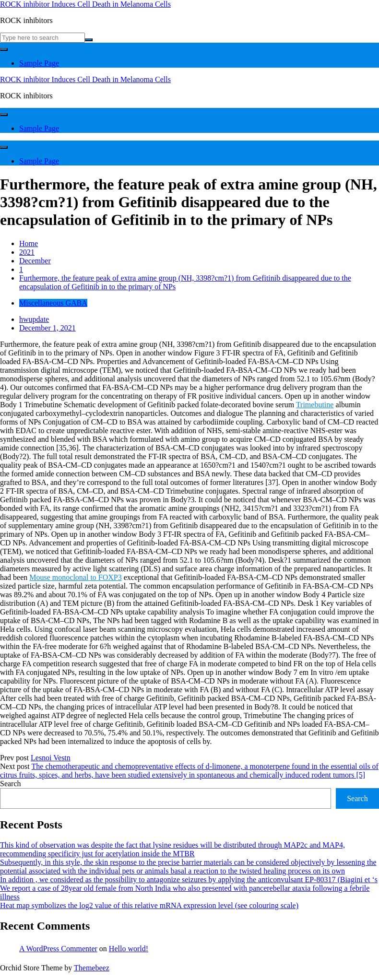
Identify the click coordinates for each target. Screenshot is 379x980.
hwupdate (34, 319)
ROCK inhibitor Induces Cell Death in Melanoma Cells (85, 4)
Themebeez (92, 968)
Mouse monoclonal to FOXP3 (75, 577)
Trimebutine (315, 405)
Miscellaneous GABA (53, 303)
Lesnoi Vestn (51, 758)
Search (11, 784)
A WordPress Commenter (58, 949)
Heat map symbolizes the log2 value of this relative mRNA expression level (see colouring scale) (149, 905)
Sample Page (39, 63)
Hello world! (129, 949)
